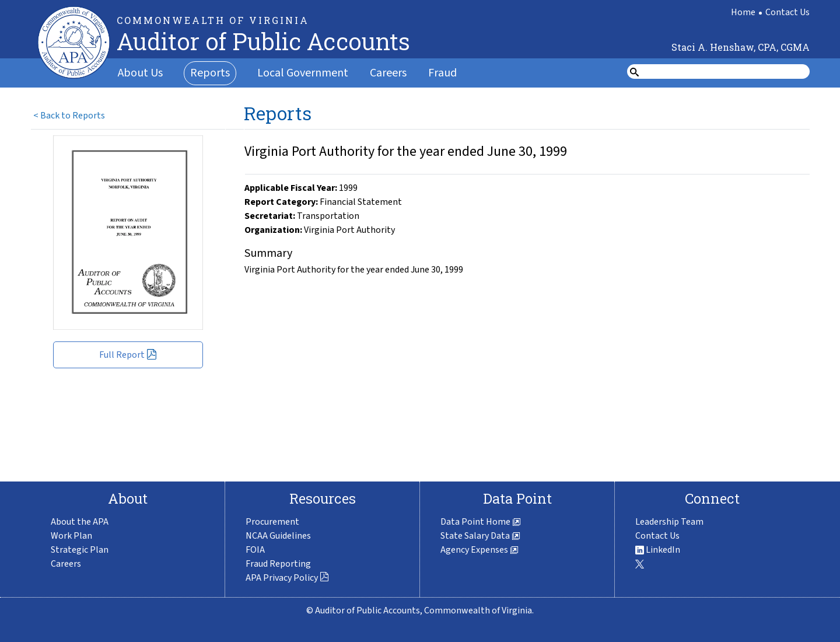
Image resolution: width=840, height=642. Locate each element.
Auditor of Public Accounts (263, 41)
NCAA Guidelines (278, 536)
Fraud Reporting (278, 564)
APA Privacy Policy (287, 578)
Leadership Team (669, 522)
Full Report (128, 355)
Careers (388, 73)
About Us (140, 73)
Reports (210, 73)
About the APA (80, 522)
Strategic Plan (80, 550)
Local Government (303, 73)
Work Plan (71, 536)
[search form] (726, 72)
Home (743, 12)
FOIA (255, 550)
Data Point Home (481, 522)
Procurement (272, 522)
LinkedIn (658, 550)
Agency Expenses (480, 550)
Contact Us (787, 12)
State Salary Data (480, 536)
